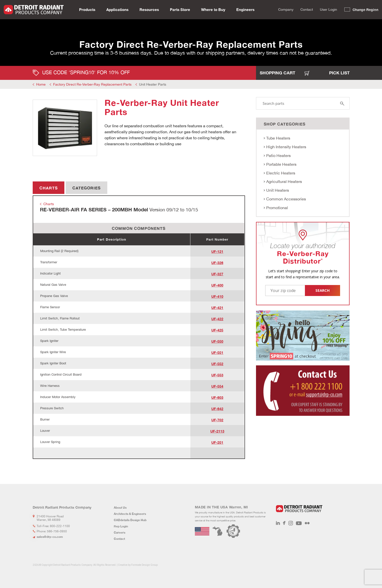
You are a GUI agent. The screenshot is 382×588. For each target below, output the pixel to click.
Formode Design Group (144, 565)
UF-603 (217, 397)
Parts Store (180, 9)
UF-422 (217, 319)
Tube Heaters (278, 138)
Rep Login (121, 526)
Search (270, 9)
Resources (149, 9)
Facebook (284, 523)
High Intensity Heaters (286, 147)
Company (286, 9)
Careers (120, 532)
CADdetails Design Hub (130, 520)
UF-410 (217, 296)
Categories (86, 188)
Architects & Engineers (130, 514)
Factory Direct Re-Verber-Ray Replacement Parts (92, 84)
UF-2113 (217, 431)
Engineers (245, 9)
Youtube (299, 523)
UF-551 (217, 353)
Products (87, 9)
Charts (49, 188)
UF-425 (217, 330)
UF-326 (217, 263)
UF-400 (217, 285)
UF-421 (217, 308)
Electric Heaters (281, 173)
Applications (117, 9)
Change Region (365, 9)
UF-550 (217, 341)
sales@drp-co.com (50, 537)
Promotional (277, 208)
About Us (120, 508)
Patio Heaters (278, 155)
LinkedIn (278, 523)
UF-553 (217, 375)
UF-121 (217, 251)
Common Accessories (286, 199)
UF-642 (217, 409)
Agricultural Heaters (284, 181)
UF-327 (217, 274)
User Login (328, 9)
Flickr (307, 523)
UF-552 (217, 364)
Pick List (339, 73)
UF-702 (217, 420)
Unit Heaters (278, 190)
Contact (307, 9)
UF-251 (217, 442)
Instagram (291, 523)
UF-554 (217, 386)
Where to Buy (213, 9)
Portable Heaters (281, 164)
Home (41, 84)
